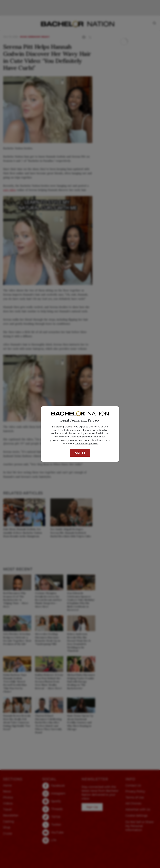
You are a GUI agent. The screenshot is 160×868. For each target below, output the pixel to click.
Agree (80, 453)
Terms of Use (101, 427)
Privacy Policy (61, 436)
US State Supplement (87, 443)
